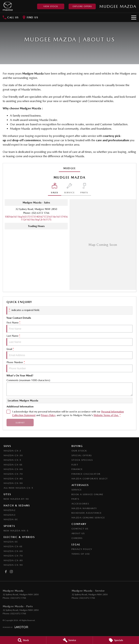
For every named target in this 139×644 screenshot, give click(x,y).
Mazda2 (10, 510)
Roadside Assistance (87, 513)
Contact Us (80, 529)
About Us (78, 533)
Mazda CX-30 (13, 455)
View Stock (51, 6)
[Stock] (23, 640)
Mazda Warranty (84, 508)
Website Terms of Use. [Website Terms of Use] (106, 415)
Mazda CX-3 (12, 451)
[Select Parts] (84, 189)
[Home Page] (8, 6)
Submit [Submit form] (20, 423)
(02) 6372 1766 (41, 213)
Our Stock (79, 451)
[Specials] (116, 640)
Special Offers (82, 455)
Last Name (69, 340)
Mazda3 (10, 515)
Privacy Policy (82, 549)
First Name (69, 327)
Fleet (75, 465)
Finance (77, 469)
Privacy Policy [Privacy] (48, 415)
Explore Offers (82, 6)
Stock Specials (82, 460)
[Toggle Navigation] (134, 17)
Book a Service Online (87, 494)
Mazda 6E (11, 519)
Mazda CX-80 (13, 479)
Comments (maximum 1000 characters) (69, 387)
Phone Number (69, 367)
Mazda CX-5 (12, 460)
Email (69, 353)
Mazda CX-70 (13, 474)
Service (77, 490)
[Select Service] (69, 189)
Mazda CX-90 (13, 483)
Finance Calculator (86, 474)
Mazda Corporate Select (90, 479)
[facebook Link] (6, 572)
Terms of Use (81, 554)
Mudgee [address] (69, 168)
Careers (77, 538)
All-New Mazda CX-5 (18, 488)
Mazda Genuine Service (88, 518)
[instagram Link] (11, 572)
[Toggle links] (15, 627)
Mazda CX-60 (13, 469)
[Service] (69, 640)
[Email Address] (36, 218)
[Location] (55, 189)
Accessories (80, 504)
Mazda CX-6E (13, 465)
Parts (75, 499)
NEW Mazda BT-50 (16, 499)
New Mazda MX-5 (16, 531)
